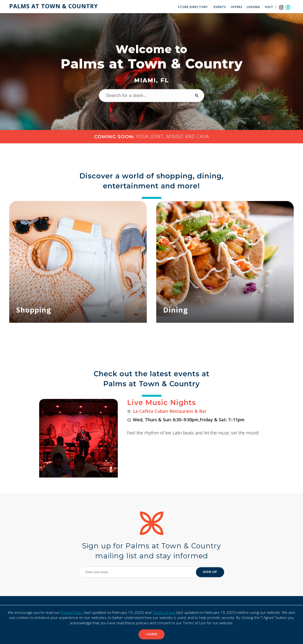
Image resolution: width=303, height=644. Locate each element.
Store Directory (193, 7)
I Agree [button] (151, 634)
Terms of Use (164, 612)
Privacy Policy (72, 612)
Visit (269, 7)
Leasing (253, 7)
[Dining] (225, 262)
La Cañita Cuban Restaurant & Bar (170, 411)
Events (220, 7)
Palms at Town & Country (54, 6)
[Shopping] (78, 262)
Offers (237, 7)
